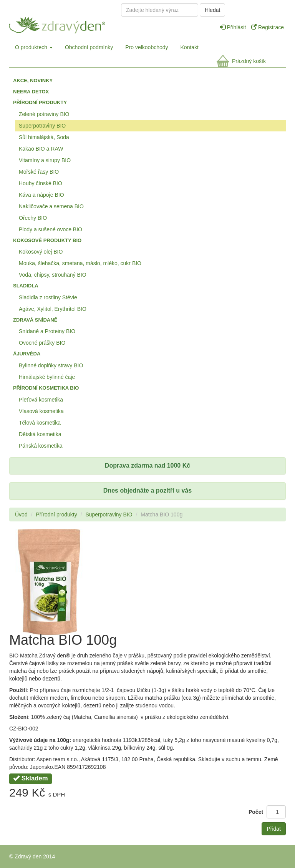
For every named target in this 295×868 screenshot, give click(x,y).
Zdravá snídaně (35, 320)
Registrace (268, 27)
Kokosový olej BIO (41, 252)
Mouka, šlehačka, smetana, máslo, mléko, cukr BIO (80, 263)
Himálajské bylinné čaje (47, 377)
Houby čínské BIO (41, 183)
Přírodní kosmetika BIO (46, 388)
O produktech (34, 47)
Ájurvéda (27, 354)
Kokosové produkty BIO (47, 240)
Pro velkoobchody (147, 47)
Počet (256, 812)
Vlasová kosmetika (41, 411)
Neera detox (31, 92)
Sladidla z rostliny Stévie (48, 297)
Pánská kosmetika (41, 446)
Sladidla (26, 286)
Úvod (21, 514)
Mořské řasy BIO (39, 172)
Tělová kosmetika (40, 423)
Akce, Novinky (33, 80)
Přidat (274, 829)
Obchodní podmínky (89, 47)
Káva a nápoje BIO (41, 195)
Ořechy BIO (33, 218)
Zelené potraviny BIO (44, 114)
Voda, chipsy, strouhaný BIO (53, 275)
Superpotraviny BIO (42, 126)
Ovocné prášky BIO (42, 343)
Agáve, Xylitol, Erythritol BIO (53, 309)
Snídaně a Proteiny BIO (47, 331)
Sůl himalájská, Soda (44, 137)
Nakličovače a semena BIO (51, 206)
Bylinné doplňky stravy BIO (51, 365)
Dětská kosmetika (40, 434)
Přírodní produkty (40, 102)
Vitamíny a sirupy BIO (45, 160)
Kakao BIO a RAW (41, 149)
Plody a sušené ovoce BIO (51, 229)
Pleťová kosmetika (41, 400)
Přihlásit (234, 27)
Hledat (212, 10)
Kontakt (190, 47)
